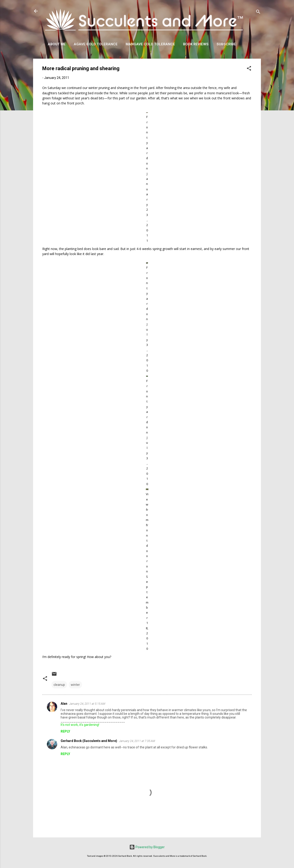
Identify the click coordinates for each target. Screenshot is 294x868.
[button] (249, 69)
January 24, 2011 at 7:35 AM (137, 741)
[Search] (258, 13)
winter (75, 685)
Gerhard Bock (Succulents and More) (89, 741)
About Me (57, 44)
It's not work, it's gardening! (80, 725)
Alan (64, 704)
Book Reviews (196, 44)
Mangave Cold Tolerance (150, 44)
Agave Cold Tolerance (96, 44)
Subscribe (226, 44)
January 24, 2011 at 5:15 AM (87, 704)
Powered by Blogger (147, 847)
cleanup (59, 685)
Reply (65, 731)
